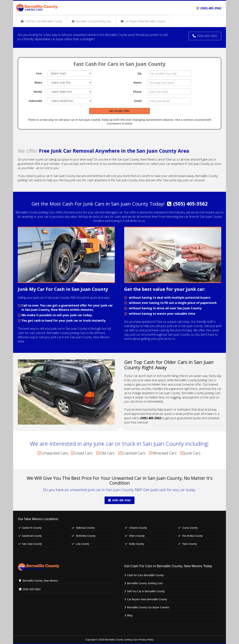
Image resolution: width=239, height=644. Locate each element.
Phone (137, 92)
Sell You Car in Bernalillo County (146, 591)
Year (39, 73)
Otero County (137, 536)
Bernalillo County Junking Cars (145, 583)
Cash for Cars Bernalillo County (145, 575)
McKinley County (86, 536)
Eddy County (136, 544)
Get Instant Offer (119, 111)
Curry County (190, 528)
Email (138, 101)
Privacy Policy (146, 640)
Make (38, 83)
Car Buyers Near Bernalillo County (147, 599)
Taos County (190, 544)
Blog (130, 615)
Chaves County (138, 528)
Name (138, 83)
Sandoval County (32, 536)
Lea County (83, 544)
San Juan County (32, 544)
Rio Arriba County (193, 536)
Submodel (35, 101)
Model (38, 92)
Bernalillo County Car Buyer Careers (148, 607)
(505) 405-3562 (190, 204)
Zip (139, 73)
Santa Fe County (32, 528)
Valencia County (85, 528)
